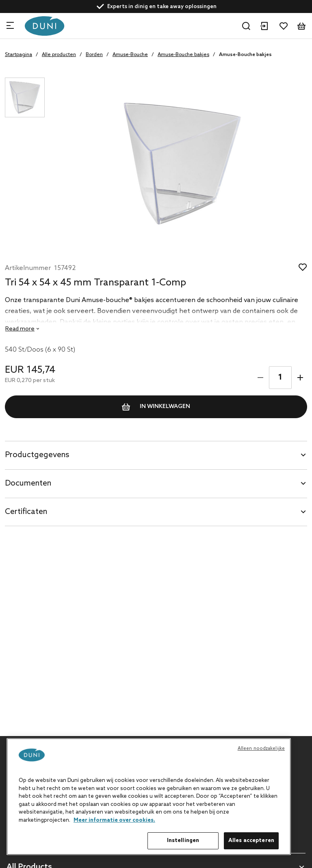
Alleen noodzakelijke (261, 749)
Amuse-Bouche (130, 55)
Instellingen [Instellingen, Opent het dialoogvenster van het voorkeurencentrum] (183, 841)
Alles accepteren (251, 841)
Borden (94, 55)
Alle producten (59, 55)
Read (20, 329)
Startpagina (18, 55)
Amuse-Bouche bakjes (183, 55)
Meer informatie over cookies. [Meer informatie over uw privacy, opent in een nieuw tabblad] (114, 820)
